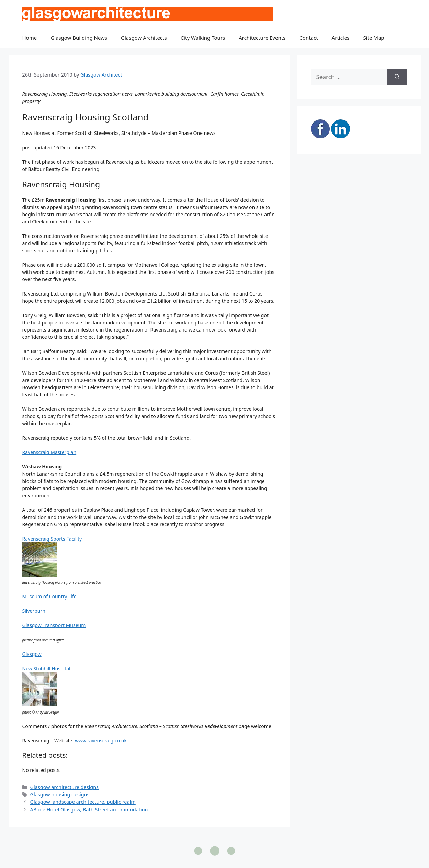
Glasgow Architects (144, 38)
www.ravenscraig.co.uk (101, 740)
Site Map (374, 38)
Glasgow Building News (79, 38)
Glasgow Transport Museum (54, 625)
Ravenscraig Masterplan (49, 452)
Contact (308, 38)
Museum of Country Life (49, 596)
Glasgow (32, 654)
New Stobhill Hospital (46, 668)
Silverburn (34, 611)
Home (30, 38)
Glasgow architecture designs (64, 787)
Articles (341, 38)
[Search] (397, 77)
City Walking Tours (203, 38)
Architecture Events (262, 38)
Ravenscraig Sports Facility (52, 539)
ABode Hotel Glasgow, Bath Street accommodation (89, 809)
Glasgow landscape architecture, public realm (83, 802)
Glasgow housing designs (60, 794)
